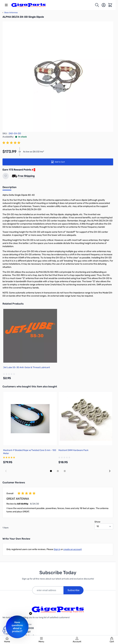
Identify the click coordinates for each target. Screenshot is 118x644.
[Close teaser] (31, 613)
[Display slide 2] (58, 471)
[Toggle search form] (97, 5)
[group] (12, 143)
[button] (17, 627)
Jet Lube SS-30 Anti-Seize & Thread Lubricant (26, 367)
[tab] (9, 188)
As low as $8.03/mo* (34, 152)
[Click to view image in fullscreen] (58, 77)
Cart (112, 640)
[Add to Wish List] (6, 176)
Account (77, 640)
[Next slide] (110, 471)
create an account (72, 549)
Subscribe (73, 590)
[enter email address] (48, 590)
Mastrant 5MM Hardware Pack (73, 450)
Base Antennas (10, 13)
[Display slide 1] (51, 471)
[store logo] (29, 5)
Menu (41, 640)
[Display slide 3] (65, 471)
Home (7, 640)
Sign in (57, 549)
